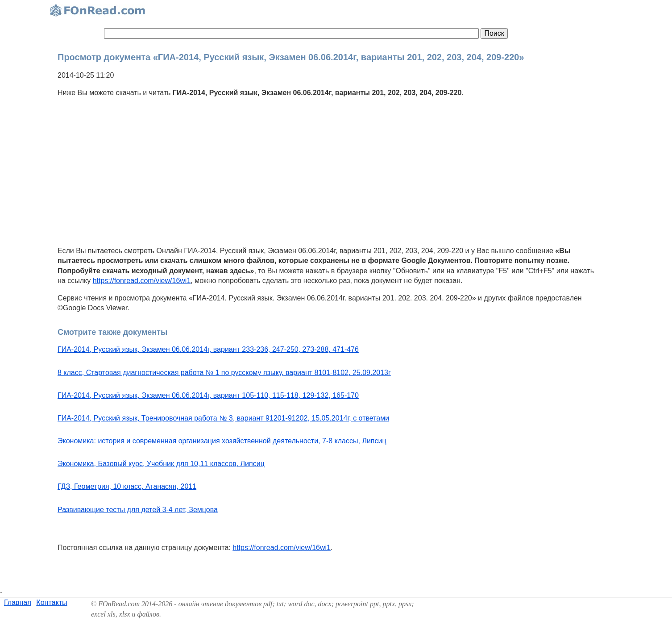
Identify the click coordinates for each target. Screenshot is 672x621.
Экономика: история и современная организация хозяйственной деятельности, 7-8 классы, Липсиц (222, 441)
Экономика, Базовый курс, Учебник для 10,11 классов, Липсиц (161, 464)
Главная (18, 602)
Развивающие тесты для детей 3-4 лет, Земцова (138, 510)
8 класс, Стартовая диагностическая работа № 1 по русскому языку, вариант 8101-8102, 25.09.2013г (224, 373)
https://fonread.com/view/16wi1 (142, 281)
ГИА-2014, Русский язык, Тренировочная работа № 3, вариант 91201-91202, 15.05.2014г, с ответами (223, 418)
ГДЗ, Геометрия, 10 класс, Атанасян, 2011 (127, 486)
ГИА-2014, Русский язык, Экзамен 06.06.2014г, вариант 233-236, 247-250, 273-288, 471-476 (208, 349)
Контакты (52, 602)
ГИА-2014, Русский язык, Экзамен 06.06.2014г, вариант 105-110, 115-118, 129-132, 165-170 (208, 395)
